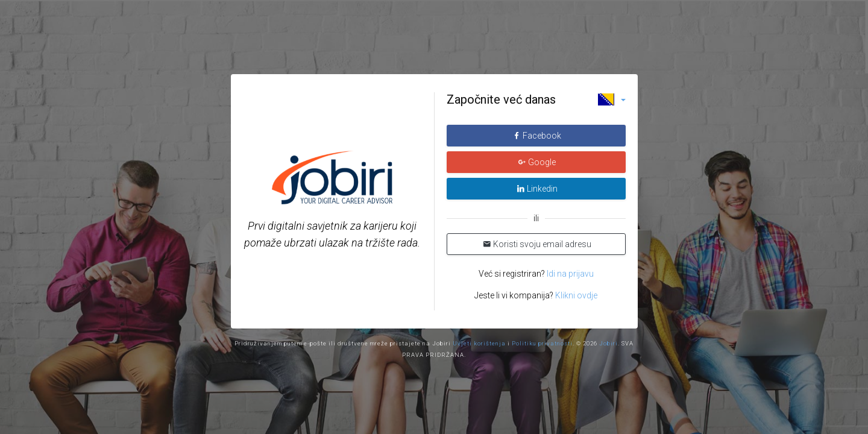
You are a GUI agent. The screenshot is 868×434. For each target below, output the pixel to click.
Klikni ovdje (576, 295)
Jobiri (609, 343)
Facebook (537, 136)
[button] (612, 99)
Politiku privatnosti (542, 343)
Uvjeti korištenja (479, 343)
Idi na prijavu (569, 274)
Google (537, 162)
